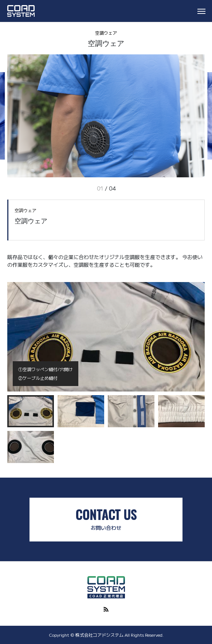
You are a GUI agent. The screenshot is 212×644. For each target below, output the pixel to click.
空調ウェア (106, 33)
